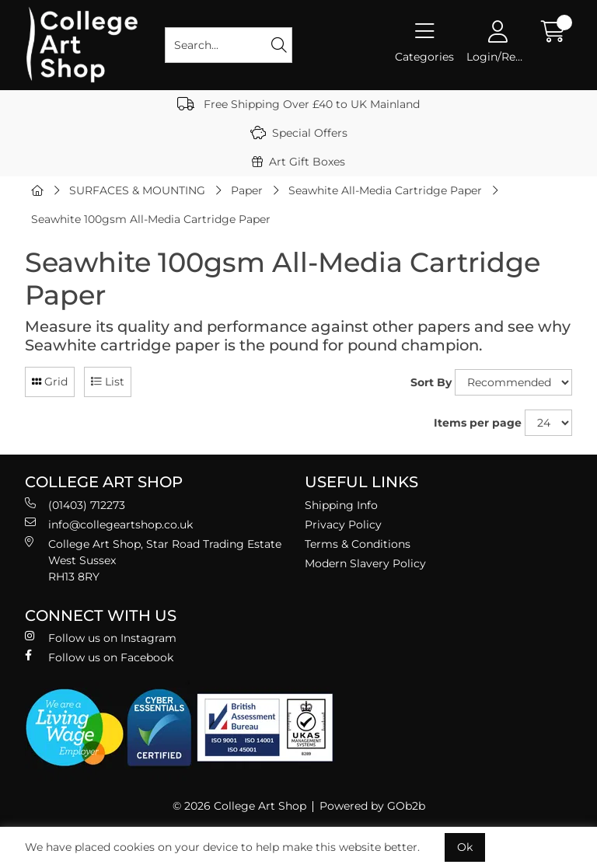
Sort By (431, 382)
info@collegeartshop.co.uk (109, 524)
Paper (247, 190)
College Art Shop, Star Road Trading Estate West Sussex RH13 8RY (153, 560)
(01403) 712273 (75, 505)
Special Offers (299, 133)
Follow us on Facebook (99, 657)
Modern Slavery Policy (365, 563)
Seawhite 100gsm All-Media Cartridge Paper (151, 219)
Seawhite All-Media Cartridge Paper (385, 190)
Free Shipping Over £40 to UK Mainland (298, 104)
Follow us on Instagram (101, 638)
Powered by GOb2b (372, 806)
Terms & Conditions (358, 544)
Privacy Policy (343, 525)
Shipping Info (341, 505)
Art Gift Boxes (298, 162)
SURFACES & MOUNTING (137, 190)
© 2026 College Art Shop (239, 806)
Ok (465, 847)
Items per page (478, 423)
